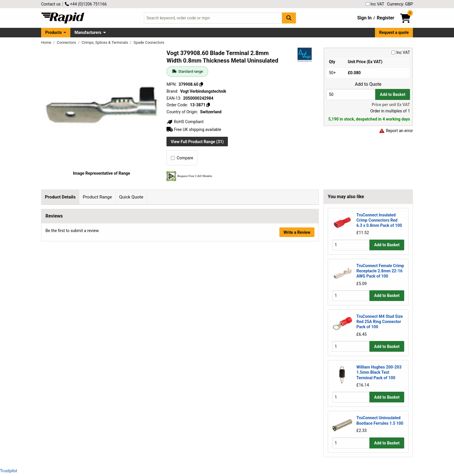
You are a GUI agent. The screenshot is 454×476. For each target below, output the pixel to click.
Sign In (365, 18)
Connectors (67, 42)
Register (385, 18)
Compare (182, 158)
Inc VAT (375, 4)
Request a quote (394, 32)
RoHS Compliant (185, 122)
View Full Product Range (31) (197, 142)
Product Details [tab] (60, 197)
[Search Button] (289, 18)
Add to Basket (393, 94)
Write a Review (297, 349)
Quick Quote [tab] (131, 197)
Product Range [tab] (97, 197)
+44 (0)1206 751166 (86, 4)
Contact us (51, 4)
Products (53, 32)
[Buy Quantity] (351, 94)
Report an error (396, 131)
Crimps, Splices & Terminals (105, 42)
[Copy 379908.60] (201, 84)
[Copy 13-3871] (208, 105)
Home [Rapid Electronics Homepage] (47, 42)
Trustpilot (9, 471)
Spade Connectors (149, 42)
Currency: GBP (400, 4)
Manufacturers (88, 32)
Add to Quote (368, 84)
